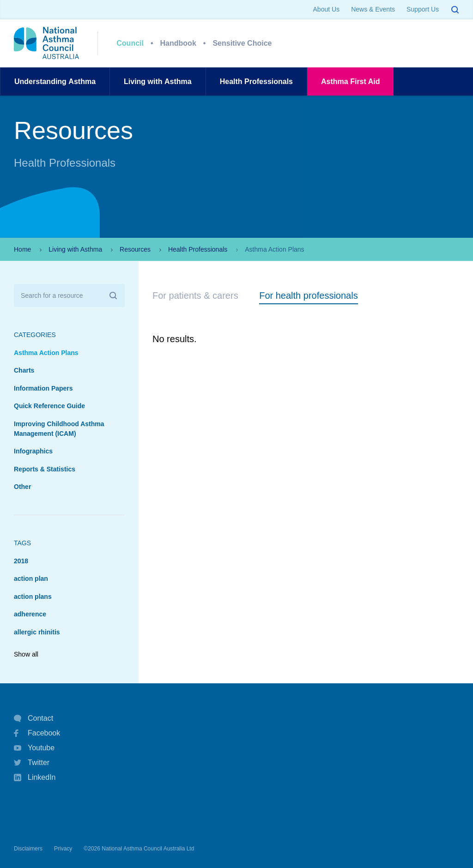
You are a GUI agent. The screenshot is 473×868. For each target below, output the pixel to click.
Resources (135, 249)
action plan (31, 579)
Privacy (63, 849)
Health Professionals (198, 249)
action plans (33, 597)
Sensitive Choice (242, 43)
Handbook (178, 43)
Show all (26, 654)
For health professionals (308, 295)
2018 (21, 561)
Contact (33, 718)
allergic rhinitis (37, 632)
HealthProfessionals (256, 81)
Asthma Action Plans (46, 353)
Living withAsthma (158, 81)
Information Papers (43, 388)
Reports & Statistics (45, 469)
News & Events (373, 9)
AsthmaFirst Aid (350, 81)
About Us (327, 9)
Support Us (423, 9)
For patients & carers (195, 295)
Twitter (32, 763)
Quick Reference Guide (49, 406)
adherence (30, 614)
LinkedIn (35, 778)
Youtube (34, 748)
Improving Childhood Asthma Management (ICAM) (59, 429)
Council (130, 43)
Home (22, 249)
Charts (24, 370)
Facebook (37, 733)
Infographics (33, 451)
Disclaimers (28, 849)
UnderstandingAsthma (55, 81)
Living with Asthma (75, 249)
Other (22, 487)
